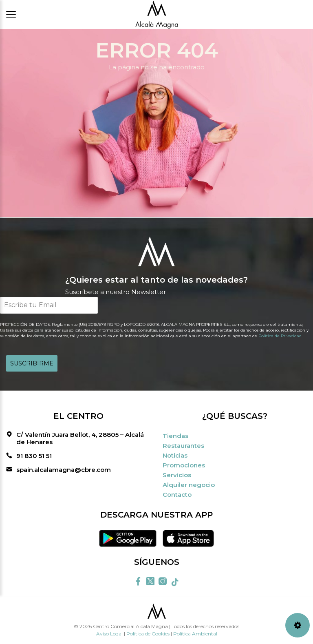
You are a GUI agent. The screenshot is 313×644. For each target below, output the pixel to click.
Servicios (177, 475)
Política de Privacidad (280, 336)
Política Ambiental (195, 634)
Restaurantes (183, 446)
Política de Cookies (148, 634)
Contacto (177, 495)
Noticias (175, 455)
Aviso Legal (109, 634)
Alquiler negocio (189, 485)
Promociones (184, 465)
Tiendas (175, 436)
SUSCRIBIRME (32, 363)
